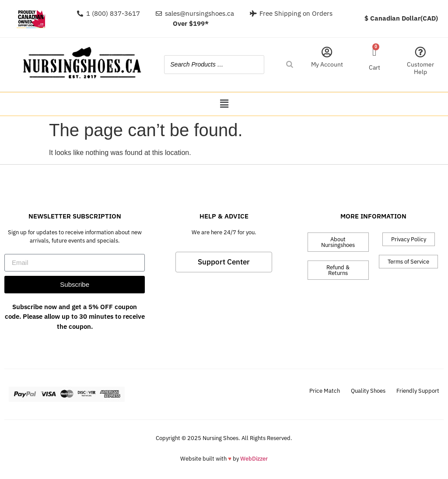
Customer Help (420, 68)
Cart (374, 67)
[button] (224, 104)
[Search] (290, 65)
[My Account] (327, 52)
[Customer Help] (420, 52)
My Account (327, 64)
